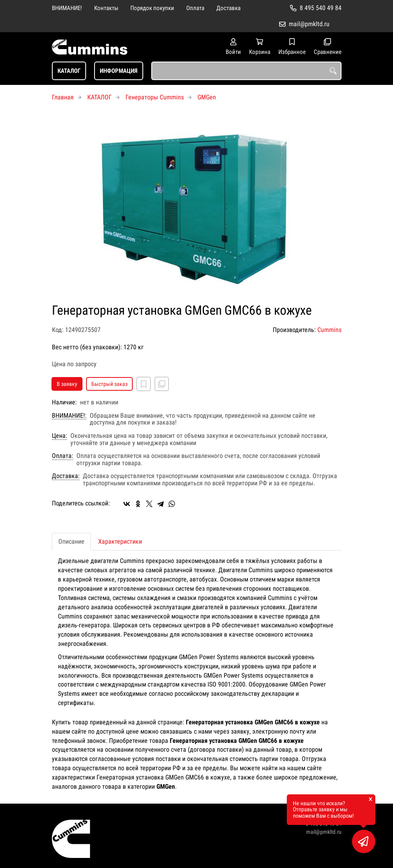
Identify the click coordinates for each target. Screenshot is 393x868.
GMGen (207, 97)
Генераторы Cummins (155, 97)
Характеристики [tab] (120, 541)
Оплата (195, 8)
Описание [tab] (71, 541)
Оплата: (63, 456)
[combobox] (246, 71)
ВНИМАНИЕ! (67, 8)
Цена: (60, 436)
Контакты (106, 8)
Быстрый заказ (109, 384)
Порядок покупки (152, 8)
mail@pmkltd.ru (309, 24)
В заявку (67, 384)
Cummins (329, 330)
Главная (63, 97)
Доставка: (66, 476)
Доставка (228, 8)
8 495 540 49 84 (321, 8)
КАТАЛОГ (69, 71)
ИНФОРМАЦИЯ (119, 71)
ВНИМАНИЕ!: (69, 416)
